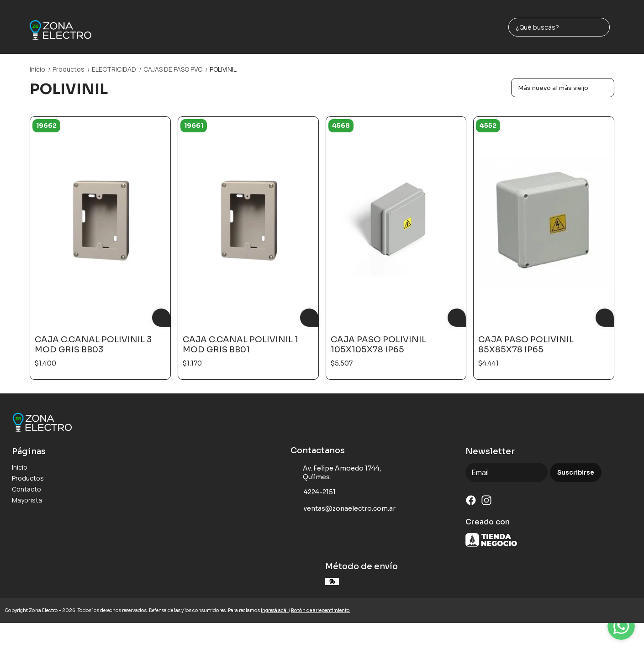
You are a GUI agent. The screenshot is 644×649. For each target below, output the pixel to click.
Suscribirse (576, 473)
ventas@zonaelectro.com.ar (343, 509)
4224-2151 (313, 492)
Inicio (41, 69)
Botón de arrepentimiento (320, 610)
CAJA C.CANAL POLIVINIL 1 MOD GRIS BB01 (240, 345)
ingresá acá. (275, 610)
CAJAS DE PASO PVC (177, 69)
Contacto (26, 489)
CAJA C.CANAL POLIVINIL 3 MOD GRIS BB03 (93, 345)
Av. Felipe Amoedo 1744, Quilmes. (336, 473)
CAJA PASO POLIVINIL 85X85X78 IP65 (526, 345)
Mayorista (27, 500)
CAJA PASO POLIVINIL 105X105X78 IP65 (378, 345)
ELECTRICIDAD (118, 69)
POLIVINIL (223, 69)
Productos (72, 69)
